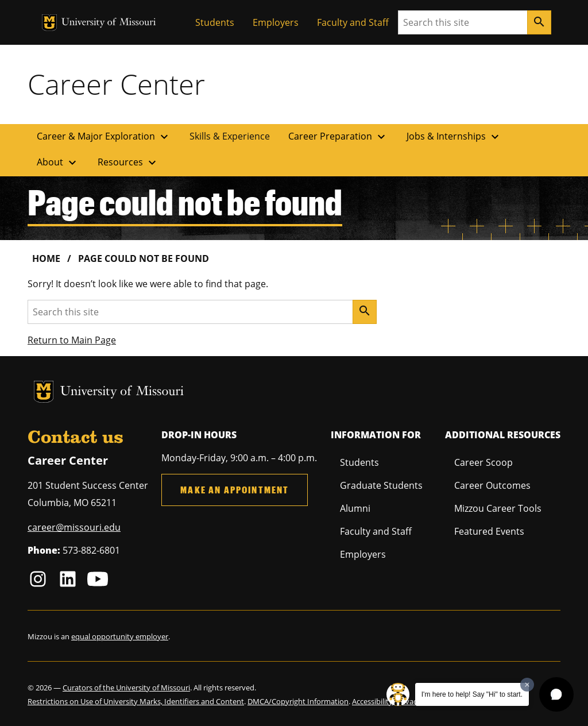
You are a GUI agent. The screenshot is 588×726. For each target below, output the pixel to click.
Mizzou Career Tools (498, 508)
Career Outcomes (492, 485)
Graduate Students (381, 485)
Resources (128, 163)
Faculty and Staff (353, 22)
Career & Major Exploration (104, 137)
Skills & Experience (230, 136)
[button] (556, 694)
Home (46, 258)
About (58, 163)
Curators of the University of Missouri (126, 688)
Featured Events (489, 531)
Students (215, 22)
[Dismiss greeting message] (527, 685)
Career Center (116, 84)
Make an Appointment (235, 490)
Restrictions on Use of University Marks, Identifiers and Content (136, 701)
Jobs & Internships (454, 137)
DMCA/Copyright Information (298, 701)
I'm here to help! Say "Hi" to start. (472, 694)
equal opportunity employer (120, 636)
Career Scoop (483, 462)
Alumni (355, 508)
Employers (276, 22)
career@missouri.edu (74, 527)
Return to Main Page (72, 340)
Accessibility (372, 701)
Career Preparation (338, 137)
